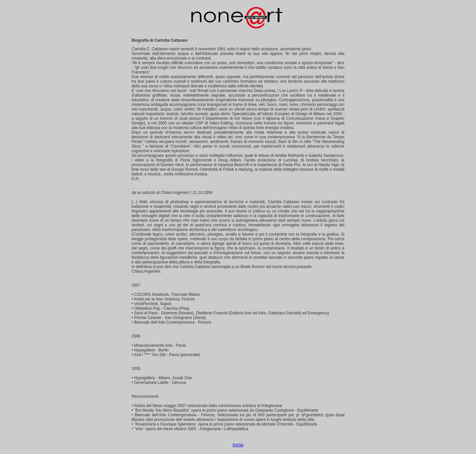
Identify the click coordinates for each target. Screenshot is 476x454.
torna (238, 445)
